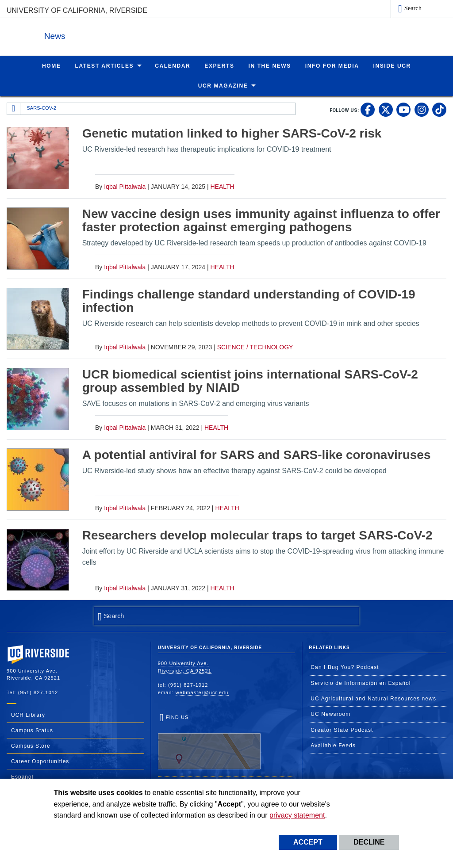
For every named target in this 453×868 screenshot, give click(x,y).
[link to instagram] (422, 109)
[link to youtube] (403, 109)
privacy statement (297, 815)
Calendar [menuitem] (173, 65)
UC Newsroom (330, 714)
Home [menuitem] (51, 65)
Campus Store (31, 746)
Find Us (209, 742)
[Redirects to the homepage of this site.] (14, 108)
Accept (308, 842)
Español (22, 776)
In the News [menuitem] (270, 65)
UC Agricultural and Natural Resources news (373, 698)
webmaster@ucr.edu (202, 692)
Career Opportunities (40, 761)
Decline (369, 842)
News (104, 35)
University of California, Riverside (77, 10)
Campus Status (32, 730)
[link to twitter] (386, 109)
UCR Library (28, 715)
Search (413, 8)
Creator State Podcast (342, 730)
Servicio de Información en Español (361, 683)
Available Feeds (333, 745)
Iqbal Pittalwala (125, 186)
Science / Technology (255, 347)
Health (222, 186)
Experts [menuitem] (219, 65)
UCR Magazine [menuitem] (223, 85)
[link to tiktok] (439, 109)
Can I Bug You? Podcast (345, 667)
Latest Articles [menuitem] (105, 65)
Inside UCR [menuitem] (392, 65)
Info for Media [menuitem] (332, 65)
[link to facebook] (368, 109)
